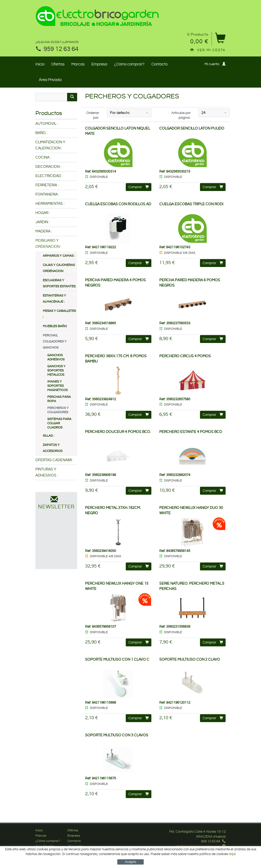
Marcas (78, 64)
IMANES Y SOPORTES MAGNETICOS (57, 386)
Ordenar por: (93, 115)
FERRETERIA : (47, 185)
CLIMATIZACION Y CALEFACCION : (50, 145)
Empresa (99, 64)
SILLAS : (48, 436)
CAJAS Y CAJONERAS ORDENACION (59, 268)
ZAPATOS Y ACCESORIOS (53, 448)
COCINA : (43, 158)
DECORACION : (48, 167)
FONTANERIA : (47, 194)
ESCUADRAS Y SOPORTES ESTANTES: (59, 283)
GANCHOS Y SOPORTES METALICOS (56, 371)
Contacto (159, 64)
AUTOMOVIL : (47, 124)
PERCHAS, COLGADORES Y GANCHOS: (55, 342)
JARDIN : (43, 222)
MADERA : (44, 231)
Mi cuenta (215, 64)
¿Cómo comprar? (129, 64)
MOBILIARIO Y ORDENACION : (48, 244)
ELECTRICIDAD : (49, 176)
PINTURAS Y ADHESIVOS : (47, 472)
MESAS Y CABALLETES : (59, 314)
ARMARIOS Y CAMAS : (59, 256)
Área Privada (50, 80)
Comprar (139, 187)
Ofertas (58, 64)
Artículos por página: (181, 115)
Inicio (40, 64)
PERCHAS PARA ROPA (59, 399)
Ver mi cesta (208, 50)
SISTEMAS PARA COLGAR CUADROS (59, 423)
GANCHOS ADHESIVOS (56, 357)
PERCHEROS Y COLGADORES (58, 410)
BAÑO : (41, 133)
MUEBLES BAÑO (55, 326)
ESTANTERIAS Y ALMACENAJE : (54, 299)
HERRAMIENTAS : (50, 204)
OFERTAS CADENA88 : (54, 460)
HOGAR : (43, 213)
